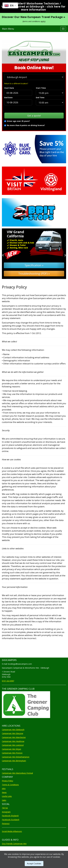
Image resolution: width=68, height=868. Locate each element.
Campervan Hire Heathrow (13, 741)
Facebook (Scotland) (11, 820)
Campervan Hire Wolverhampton (16, 757)
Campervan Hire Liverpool (13, 745)
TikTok (5, 808)
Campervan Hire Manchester (14, 737)
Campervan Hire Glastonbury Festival (17, 773)
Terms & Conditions (10, 785)
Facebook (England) (10, 816)
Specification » (34, 265)
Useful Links (7, 796)
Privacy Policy (7, 781)
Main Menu (8, 29)
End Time (40, 98)
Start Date (9, 88)
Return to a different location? (16, 83)
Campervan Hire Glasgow (12, 733)
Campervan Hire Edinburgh (13, 730)
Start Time (41, 88)
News (4, 792)
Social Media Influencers (12, 831)
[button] (7, 254)
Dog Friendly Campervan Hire (14, 844)
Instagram (6, 812)
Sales (4, 800)
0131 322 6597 (8, 681)
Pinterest (6, 824)
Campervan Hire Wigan (11, 749)
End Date (8, 98)
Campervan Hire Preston (12, 753)
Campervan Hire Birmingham (14, 761)
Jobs (4, 788)
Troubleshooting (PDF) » (34, 273)
